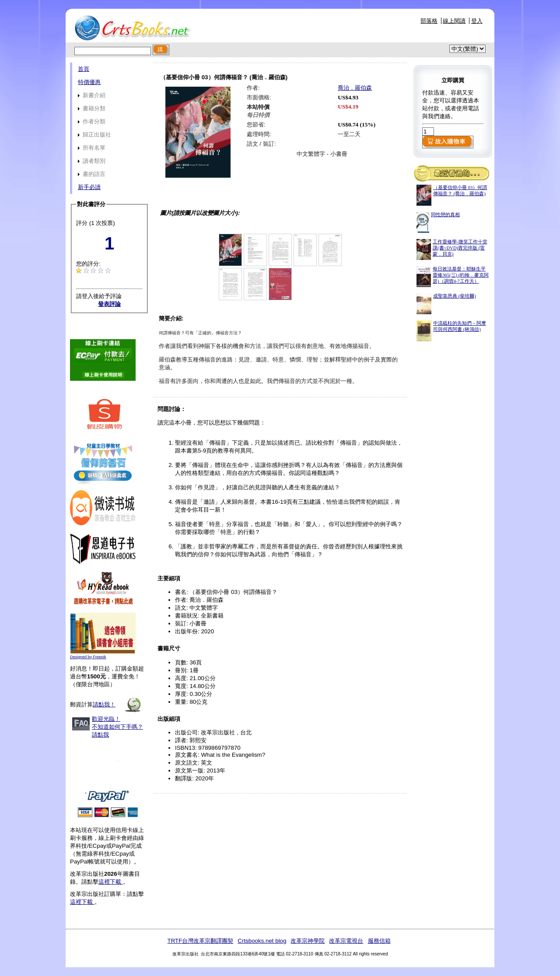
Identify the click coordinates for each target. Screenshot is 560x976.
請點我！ (104, 704)
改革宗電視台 (346, 941)
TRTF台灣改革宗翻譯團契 (200, 941)
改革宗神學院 (308, 941)
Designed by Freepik (88, 657)
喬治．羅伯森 (355, 88)
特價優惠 (89, 82)
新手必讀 (89, 187)
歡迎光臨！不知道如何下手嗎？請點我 (117, 727)
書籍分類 (92, 108)
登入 (477, 21)
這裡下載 (111, 882)
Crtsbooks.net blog (262, 941)
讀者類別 (92, 161)
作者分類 (92, 121)
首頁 (84, 69)
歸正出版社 (94, 135)
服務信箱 (379, 941)
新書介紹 (92, 95)
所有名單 (92, 148)
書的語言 (92, 174)
